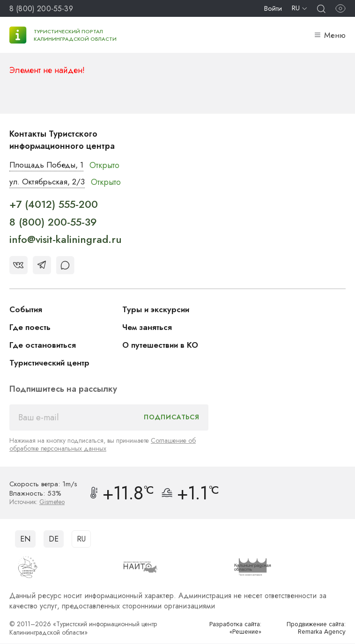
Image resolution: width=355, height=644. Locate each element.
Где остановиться (44, 345)
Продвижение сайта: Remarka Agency (313, 628)
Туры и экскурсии (157, 310)
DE (54, 539)
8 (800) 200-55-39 (41, 9)
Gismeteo (52, 502)
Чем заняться (148, 328)
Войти (273, 8)
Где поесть (31, 328)
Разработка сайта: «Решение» (233, 628)
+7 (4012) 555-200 (54, 205)
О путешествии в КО (163, 345)
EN (25, 539)
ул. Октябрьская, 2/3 (49, 183)
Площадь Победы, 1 (49, 165)
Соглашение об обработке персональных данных (103, 445)
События (27, 310)
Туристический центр (52, 363)
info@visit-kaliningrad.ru (66, 240)
